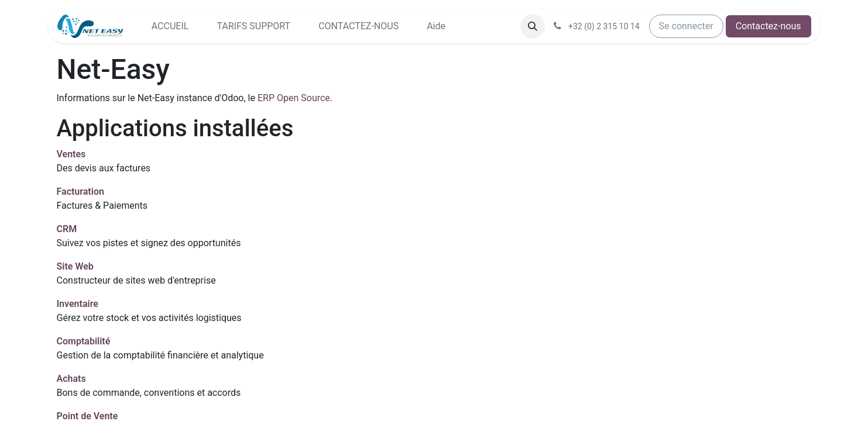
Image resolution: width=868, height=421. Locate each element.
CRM (67, 229)
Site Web (75, 266)
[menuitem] (170, 26)
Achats (71, 379)
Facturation (80, 191)
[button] (533, 26)
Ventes (71, 154)
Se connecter (686, 26)
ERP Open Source (294, 98)
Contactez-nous (768, 26)
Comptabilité (84, 341)
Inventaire (78, 304)
